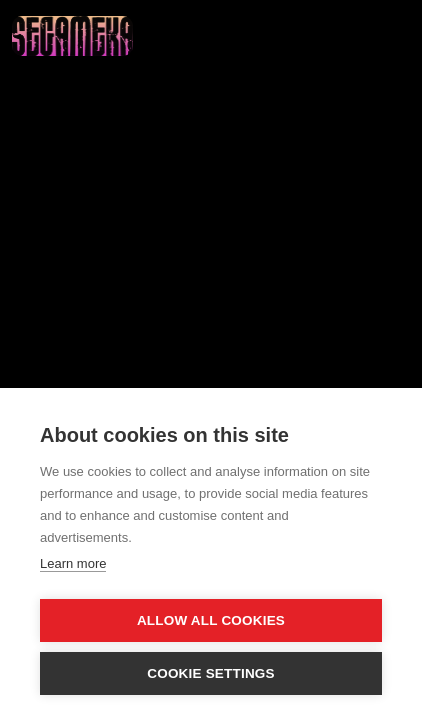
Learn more (73, 563)
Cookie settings (211, 673)
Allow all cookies (211, 620)
